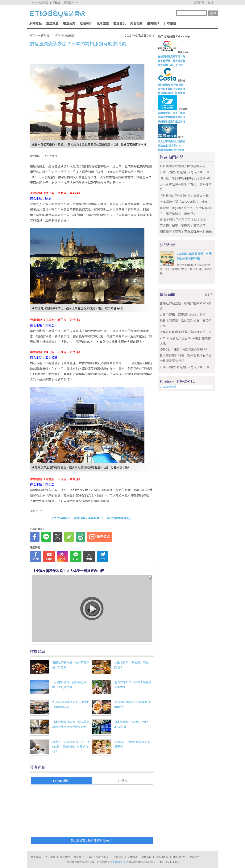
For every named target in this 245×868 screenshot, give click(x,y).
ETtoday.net (120, 862)
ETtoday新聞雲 (40, 3)
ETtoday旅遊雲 (168, 387)
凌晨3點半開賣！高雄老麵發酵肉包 (183, 350)
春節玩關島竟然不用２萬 (171, 57)
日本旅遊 (170, 23)
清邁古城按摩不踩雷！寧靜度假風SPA (186, 332)
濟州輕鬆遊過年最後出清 (171, 122)
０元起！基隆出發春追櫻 (171, 89)
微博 (211, 3)
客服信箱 (118, 857)
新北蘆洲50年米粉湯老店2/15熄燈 (183, 219)
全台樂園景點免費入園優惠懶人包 (183, 166)
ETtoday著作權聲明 (116, 518)
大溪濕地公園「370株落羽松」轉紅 (184, 202)
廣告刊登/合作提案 (99, 857)
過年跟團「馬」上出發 (170, 65)
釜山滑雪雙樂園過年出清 (171, 117)
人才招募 (50, 857)
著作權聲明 (179, 857)
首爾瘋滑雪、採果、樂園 (171, 113)
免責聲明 (194, 857)
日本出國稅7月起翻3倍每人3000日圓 (185, 172)
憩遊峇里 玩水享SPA (169, 146)
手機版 (56, 3)
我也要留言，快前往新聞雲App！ (92, 840)
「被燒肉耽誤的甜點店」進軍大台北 (184, 196)
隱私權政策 (162, 857)
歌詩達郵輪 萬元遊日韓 (171, 85)
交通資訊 (119, 23)
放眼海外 (86, 23)
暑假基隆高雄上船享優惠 (171, 93)
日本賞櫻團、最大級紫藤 (171, 61)
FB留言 (122, 781)
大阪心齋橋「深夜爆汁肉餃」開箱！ (184, 315)
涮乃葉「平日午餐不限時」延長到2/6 (185, 178)
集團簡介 (79, 857)
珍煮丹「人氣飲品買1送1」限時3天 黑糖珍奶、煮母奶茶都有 (71, 747)
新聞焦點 (35, 23)
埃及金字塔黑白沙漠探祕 (171, 141)
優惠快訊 (153, 23)
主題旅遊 (52, 23)
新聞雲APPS (71, 3)
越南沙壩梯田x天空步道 (171, 150)
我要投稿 (36, 857)
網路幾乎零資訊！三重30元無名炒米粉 (186, 232)
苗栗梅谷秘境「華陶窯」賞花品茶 (183, 226)
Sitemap (132, 857)
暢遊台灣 (69, 23)
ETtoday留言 (61, 781)
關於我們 (65, 857)
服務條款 (146, 857)
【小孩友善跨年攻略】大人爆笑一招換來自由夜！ (70, 571)
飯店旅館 (103, 23)
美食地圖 (136, 23)
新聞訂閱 (199, 3)
